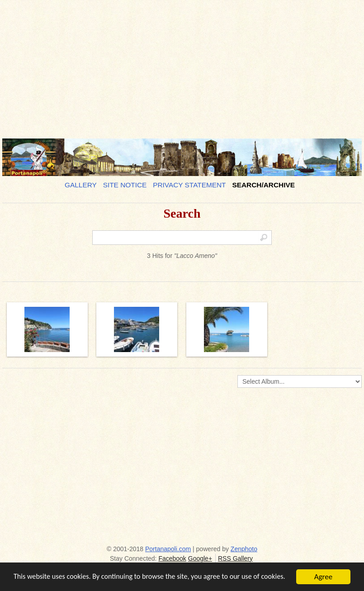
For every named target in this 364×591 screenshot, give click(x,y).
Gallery (81, 185)
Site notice (125, 185)
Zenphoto (244, 549)
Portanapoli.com (168, 549)
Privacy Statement (189, 185)
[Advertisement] (182, 66)
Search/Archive (263, 185)
